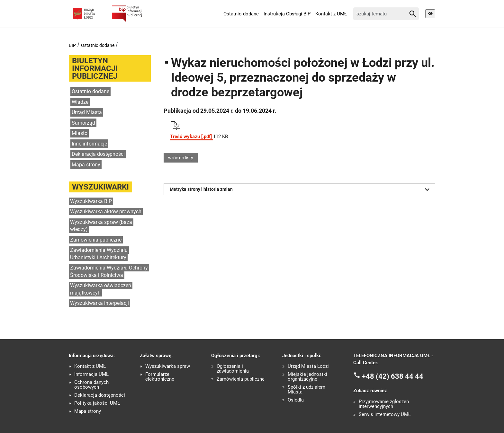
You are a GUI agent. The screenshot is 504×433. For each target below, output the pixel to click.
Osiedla (296, 400)
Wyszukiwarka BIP (91, 201)
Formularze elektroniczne (160, 377)
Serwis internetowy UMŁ (385, 415)
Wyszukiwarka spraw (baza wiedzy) (101, 226)
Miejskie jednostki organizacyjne (307, 377)
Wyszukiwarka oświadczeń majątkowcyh (101, 289)
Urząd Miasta (87, 112)
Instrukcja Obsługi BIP (287, 14)
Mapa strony (86, 165)
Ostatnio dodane (241, 14)
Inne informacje (89, 144)
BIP (72, 45)
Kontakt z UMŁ (331, 14)
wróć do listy (181, 158)
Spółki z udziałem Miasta (306, 390)
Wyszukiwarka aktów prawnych (106, 212)
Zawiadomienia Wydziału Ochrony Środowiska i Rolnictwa (109, 271)
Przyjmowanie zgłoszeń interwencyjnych (384, 404)
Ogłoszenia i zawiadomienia (233, 369)
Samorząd (83, 123)
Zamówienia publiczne (96, 240)
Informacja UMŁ (91, 374)
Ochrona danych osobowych (91, 385)
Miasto (80, 133)
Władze (80, 102)
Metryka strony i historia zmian (301, 190)
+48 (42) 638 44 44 (393, 376)
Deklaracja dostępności (98, 154)
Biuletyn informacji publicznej (95, 68)
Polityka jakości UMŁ (97, 403)
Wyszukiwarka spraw (168, 366)
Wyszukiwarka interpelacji (99, 303)
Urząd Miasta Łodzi (308, 366)
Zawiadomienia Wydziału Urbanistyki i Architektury (99, 254)
